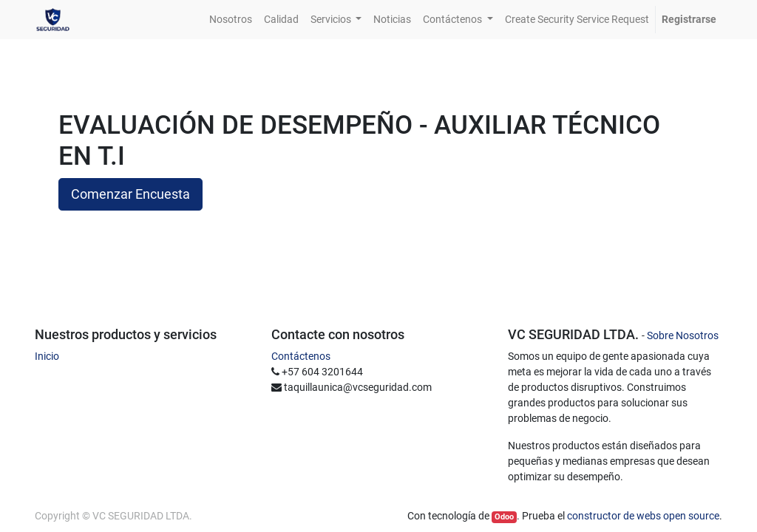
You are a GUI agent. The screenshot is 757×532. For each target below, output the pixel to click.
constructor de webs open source (643, 516)
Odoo (504, 517)
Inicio (47, 356)
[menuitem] (231, 20)
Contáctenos (301, 356)
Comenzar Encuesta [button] (130, 194)
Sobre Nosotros (683, 335)
